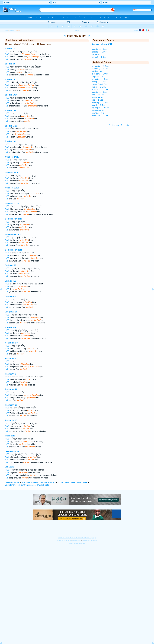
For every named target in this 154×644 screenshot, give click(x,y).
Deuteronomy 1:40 (13, 219)
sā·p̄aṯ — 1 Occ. (99, 87)
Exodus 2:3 (10, 48)
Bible (6, 30)
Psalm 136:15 (11, 420)
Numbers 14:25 (12, 157)
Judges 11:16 (11, 312)
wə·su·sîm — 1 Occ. (100, 66)
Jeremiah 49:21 (12, 451)
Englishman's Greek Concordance (73, 482)
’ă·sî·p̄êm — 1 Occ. (100, 74)
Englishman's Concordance (120, 125)
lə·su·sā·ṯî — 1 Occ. (100, 69)
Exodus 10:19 (11, 79)
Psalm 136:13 (11, 405)
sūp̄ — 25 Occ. (98, 54)
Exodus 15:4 (11, 110)
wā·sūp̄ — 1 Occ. (99, 57)
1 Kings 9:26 (11, 327)
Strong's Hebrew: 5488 (102, 44)
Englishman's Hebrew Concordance (20, 485)
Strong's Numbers (48, 482)
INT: (7, 59)
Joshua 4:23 (11, 281)
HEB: (7, 51)
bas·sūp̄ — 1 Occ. (99, 49)
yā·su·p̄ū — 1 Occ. (100, 84)
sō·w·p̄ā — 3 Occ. (99, 113)
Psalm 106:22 (11, 389)
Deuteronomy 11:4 (13, 250)
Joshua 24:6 (11, 296)
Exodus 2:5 (10, 64)
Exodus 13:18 (11, 95)
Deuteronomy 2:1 (13, 234)
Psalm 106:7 (11, 358)
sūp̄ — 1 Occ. (98, 100)
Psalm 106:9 (11, 374)
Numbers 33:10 (12, 188)
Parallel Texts (43, 485)
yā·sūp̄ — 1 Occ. (99, 82)
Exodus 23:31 (11, 141)
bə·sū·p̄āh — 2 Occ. (100, 116)
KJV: (7, 57)
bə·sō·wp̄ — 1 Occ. (100, 103)
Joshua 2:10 (11, 265)
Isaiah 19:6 (10, 436)
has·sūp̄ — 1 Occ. (99, 52)
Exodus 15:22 (11, 126)
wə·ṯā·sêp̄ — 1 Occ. (100, 90)
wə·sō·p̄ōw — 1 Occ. (101, 108)
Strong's (12, 30)
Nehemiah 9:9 (11, 343)
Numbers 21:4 (11, 172)
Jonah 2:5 (10, 467)
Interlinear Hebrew (30, 482)
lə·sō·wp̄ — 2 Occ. (100, 110)
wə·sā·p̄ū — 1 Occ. (100, 79)
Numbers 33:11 (12, 203)
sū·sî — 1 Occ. (98, 71)
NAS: (7, 54)
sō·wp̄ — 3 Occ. (99, 105)
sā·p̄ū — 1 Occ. (98, 76)
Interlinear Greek (12, 482)
